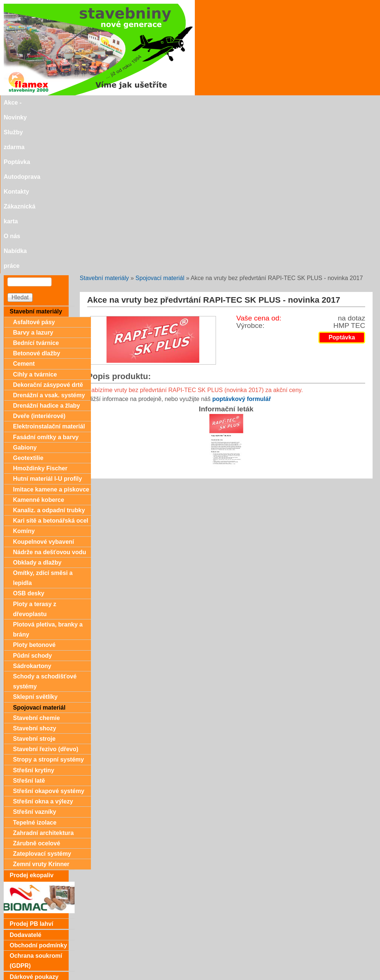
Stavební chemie (36, 555)
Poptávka (137, 103)
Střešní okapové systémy (49, 628)
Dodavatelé (25, 772)
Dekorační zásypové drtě (48, 222)
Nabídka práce (334, 103)
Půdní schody (32, 492)
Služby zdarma (96, 103)
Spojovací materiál (160, 115)
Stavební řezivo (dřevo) (46, 586)
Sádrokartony (32, 503)
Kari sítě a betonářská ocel (51, 357)
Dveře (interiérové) (39, 253)
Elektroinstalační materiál (49, 263)
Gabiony (25, 284)
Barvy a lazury (33, 169)
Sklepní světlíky (35, 534)
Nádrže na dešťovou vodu (50, 389)
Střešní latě (29, 617)
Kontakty (215, 103)
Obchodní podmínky (38, 782)
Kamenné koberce (39, 337)
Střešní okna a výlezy (43, 638)
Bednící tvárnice (36, 180)
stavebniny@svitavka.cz (35, 966)
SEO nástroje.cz (205, 977)
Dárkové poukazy (34, 814)
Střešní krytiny (34, 607)
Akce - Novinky (47, 103)
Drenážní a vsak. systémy (49, 232)
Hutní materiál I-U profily (47, 315)
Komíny (24, 368)
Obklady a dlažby (37, 399)
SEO (168, 977)
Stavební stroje (34, 575)
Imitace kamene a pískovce (51, 326)
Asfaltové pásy (34, 159)
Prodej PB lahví (31, 761)
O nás (298, 103)
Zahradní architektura (43, 670)
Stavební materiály (104, 115)
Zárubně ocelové (37, 680)
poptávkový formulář (242, 236)
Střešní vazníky (35, 649)
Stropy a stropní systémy (48, 596)
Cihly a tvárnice (35, 211)
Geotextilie (28, 295)
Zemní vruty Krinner (41, 701)
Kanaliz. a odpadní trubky (49, 347)
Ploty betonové (34, 482)
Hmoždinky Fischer (40, 305)
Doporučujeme (30, 953)
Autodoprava (176, 103)
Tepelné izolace (35, 659)
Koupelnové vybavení (44, 379)
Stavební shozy (35, 565)
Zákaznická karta (259, 103)
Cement (24, 200)
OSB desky (29, 430)
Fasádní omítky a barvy (46, 274)
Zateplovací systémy (42, 690)
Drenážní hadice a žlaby (47, 242)
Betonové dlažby (37, 190)
